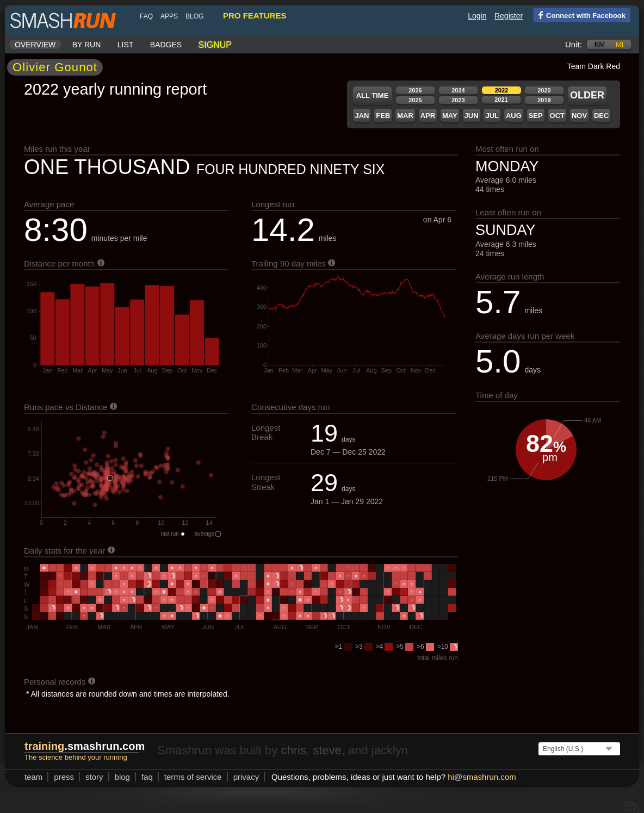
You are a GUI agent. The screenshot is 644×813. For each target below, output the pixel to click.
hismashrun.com (482, 777)
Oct (557, 116)
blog (194, 16)
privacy (246, 777)
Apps (169, 16)
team (33, 777)
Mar (405, 116)
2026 (415, 90)
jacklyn (390, 750)
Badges (166, 45)
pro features (255, 15)
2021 (501, 100)
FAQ (146, 16)
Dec (601, 116)
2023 (458, 100)
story (94, 777)
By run (87, 45)
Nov (579, 116)
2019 (544, 100)
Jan (362, 116)
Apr (428, 116)
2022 (501, 90)
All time (373, 95)
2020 (544, 90)
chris (293, 750)
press (64, 777)
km (600, 44)
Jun (472, 116)
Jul (492, 116)
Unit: (574, 44)
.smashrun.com (85, 746)
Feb (383, 116)
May (450, 116)
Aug (514, 116)
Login (477, 16)
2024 (458, 90)
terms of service (193, 777)
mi (620, 44)
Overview (35, 45)
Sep (536, 116)
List (126, 45)
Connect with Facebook (580, 15)
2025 (415, 100)
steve (327, 750)
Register (509, 16)
